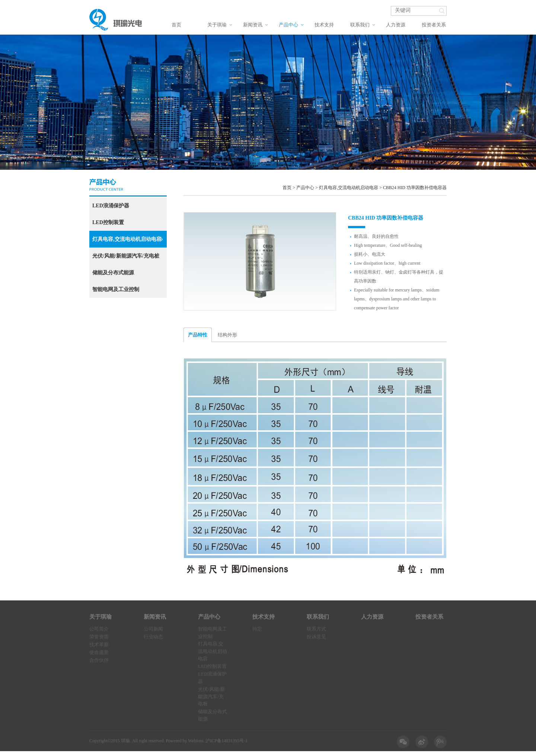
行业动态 (153, 637)
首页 (176, 25)
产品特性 (198, 335)
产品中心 (288, 25)
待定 (257, 629)
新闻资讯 (253, 25)
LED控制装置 (108, 222)
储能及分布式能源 (113, 273)
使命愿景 (99, 652)
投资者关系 (434, 25)
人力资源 (396, 25)
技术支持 (324, 25)
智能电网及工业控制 (116, 289)
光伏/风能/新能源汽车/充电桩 (126, 256)
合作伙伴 (99, 660)
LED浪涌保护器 (111, 206)
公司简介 (99, 629)
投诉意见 (316, 637)
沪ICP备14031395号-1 (226, 741)
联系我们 (360, 25)
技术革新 (99, 645)
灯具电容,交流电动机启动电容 (128, 239)
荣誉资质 (99, 637)
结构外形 (227, 335)
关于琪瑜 (217, 25)
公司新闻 (153, 629)
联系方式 (316, 629)
